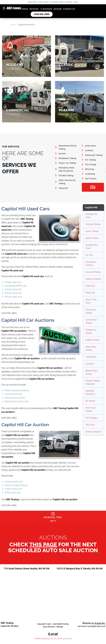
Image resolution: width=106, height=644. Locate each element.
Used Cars (90, 286)
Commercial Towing (91, 321)
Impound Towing (93, 272)
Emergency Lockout (91, 263)
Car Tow (89, 255)
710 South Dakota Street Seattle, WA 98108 (27, 571)
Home (13, 25)
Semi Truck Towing (90, 409)
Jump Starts (91, 357)
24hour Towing (92, 231)
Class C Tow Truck (91, 301)
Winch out (90, 293)
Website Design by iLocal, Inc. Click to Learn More (53, 643)
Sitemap (60, 631)
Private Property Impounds (93, 382)
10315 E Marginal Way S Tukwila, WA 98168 (80, 571)
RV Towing (90, 401)
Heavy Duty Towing (91, 348)
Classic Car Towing (91, 311)
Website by (94, 627)
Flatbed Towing (92, 340)
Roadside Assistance (90, 392)
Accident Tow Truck (92, 216)
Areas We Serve (49, 631)
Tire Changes (92, 418)
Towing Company (93, 279)
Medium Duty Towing (92, 372)
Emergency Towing (91, 331)
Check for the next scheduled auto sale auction (53, 549)
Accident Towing (93, 224)
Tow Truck (90, 425)
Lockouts (90, 364)
